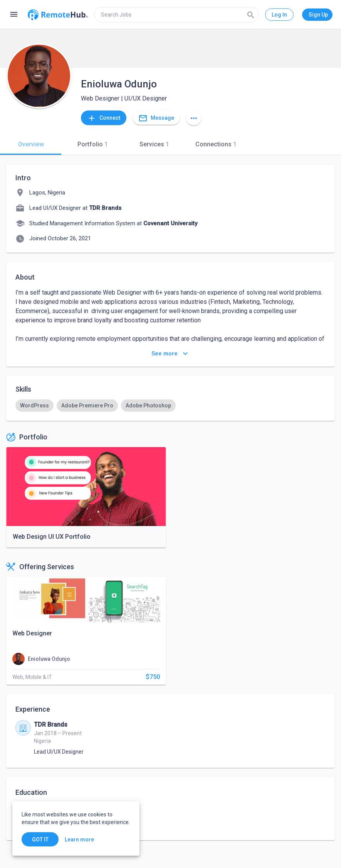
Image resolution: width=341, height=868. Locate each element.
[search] (176, 15)
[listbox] (170, 406)
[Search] (251, 15)
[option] (34, 406)
